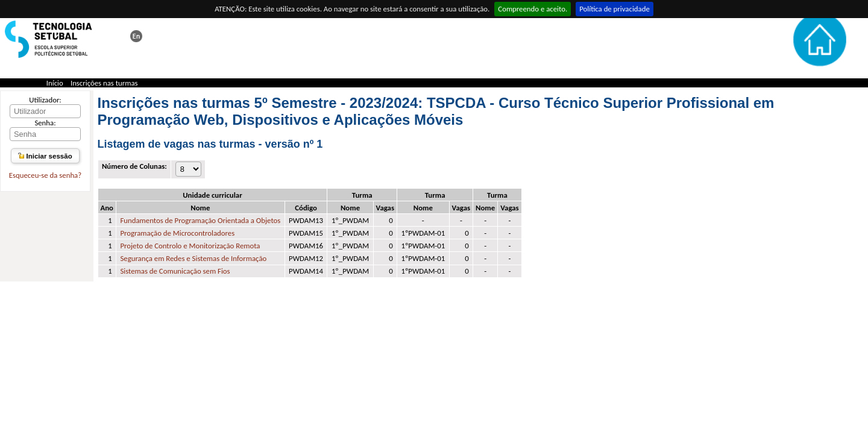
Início (55, 83)
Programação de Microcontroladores (177, 233)
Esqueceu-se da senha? (45, 175)
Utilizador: (45, 100)
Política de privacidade (615, 9)
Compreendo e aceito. (533, 9)
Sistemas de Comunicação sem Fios (175, 271)
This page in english (136, 36)
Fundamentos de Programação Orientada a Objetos (200, 220)
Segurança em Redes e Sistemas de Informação (193, 258)
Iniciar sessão (45, 156)
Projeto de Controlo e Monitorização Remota (190, 246)
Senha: (45, 123)
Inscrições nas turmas (104, 83)
